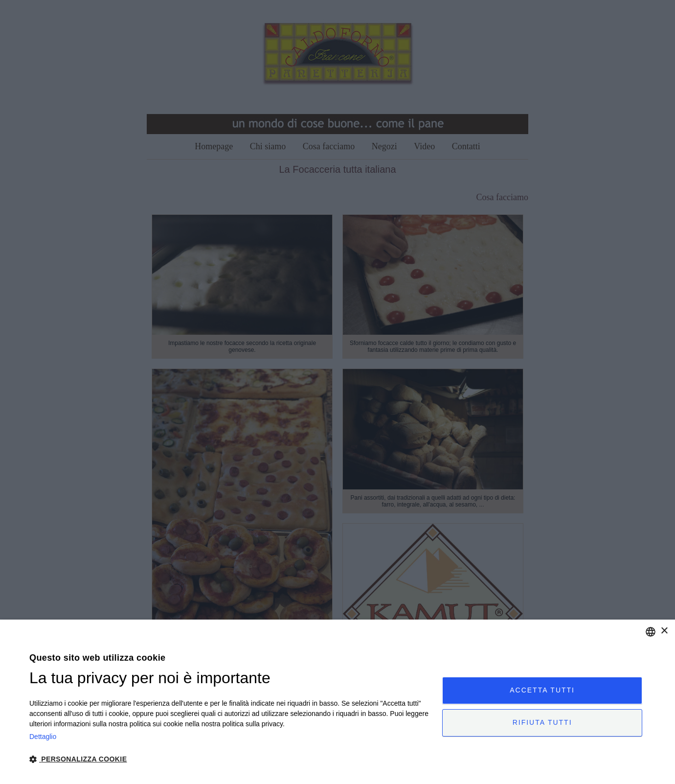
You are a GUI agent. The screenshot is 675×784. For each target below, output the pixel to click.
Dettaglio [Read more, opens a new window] (43, 737)
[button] (230, 759)
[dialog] (337, 702)
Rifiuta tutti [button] (542, 723)
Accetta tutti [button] (542, 690)
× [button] (664, 631)
